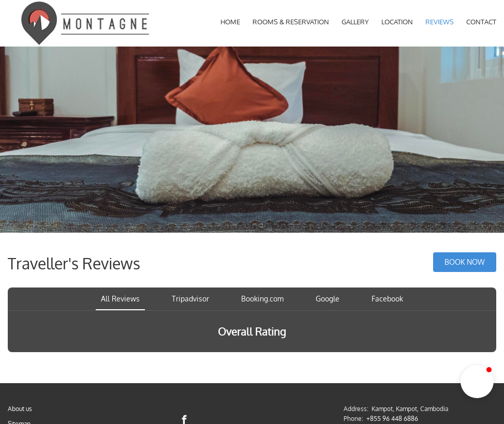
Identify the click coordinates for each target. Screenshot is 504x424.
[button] (477, 382)
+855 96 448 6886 (392, 419)
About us (20, 409)
